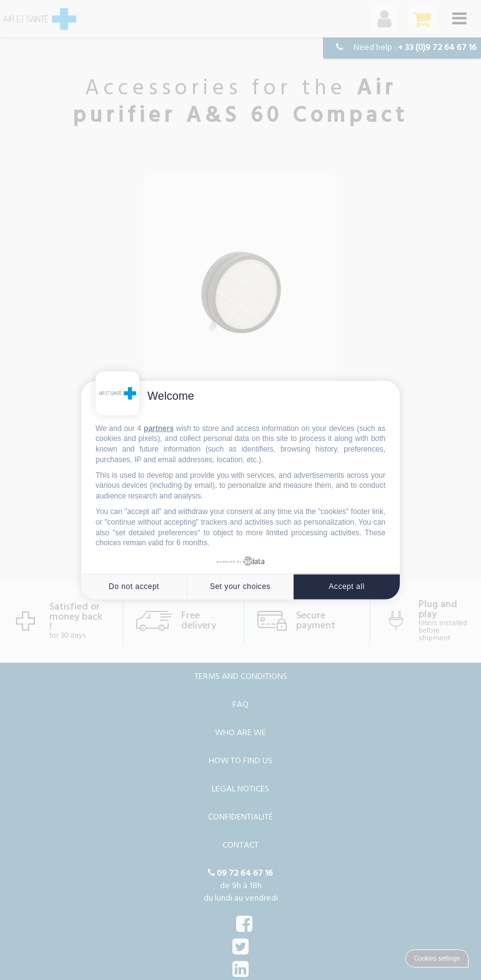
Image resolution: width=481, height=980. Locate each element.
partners (159, 428)
